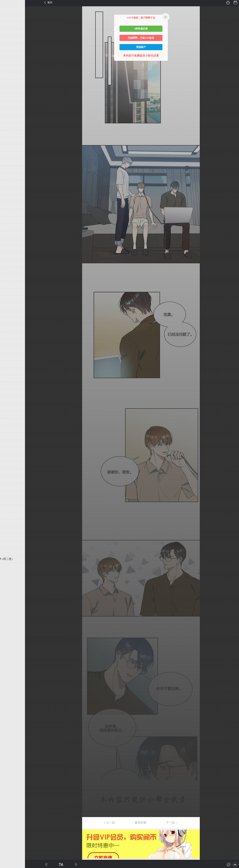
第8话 (7, 54)
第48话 (7, 343)
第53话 (7, 379)
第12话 (7, 83)
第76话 (7, 544)
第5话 (7, 32)
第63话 (7, 451)
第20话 (7, 141)
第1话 (7, 4)
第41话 (7, 292)
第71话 (7, 508)
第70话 (7, 501)
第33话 (7, 234)
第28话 (7, 198)
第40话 (7, 285)
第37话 (7, 263)
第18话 (7, 126)
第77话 (7, 552)
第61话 (7, 436)
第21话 (7, 148)
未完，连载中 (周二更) (17, 559)
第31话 (7, 220)
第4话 (7, 25)
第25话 (7, 177)
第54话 (7, 386)
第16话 (7, 112)
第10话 (7, 68)
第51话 (7, 364)
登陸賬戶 (141, 47)
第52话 (7, 371)
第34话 (7, 242)
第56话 (7, 400)
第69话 (7, 494)
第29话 (7, 205)
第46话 (7, 328)
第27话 (7, 191)
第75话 (7, 537)
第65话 (7, 465)
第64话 (7, 458)
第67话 (7, 480)
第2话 (7, 11)
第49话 (7, 350)
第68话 (7, 487)
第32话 (7, 227)
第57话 (7, 407)
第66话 (7, 472)
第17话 (7, 119)
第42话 (7, 299)
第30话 (7, 213)
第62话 (7, 444)
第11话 (7, 76)
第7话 (7, 47)
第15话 (7, 105)
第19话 (7, 133)
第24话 (7, 169)
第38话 (7, 270)
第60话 (7, 429)
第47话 (7, 335)
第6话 (7, 40)
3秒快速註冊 (141, 29)
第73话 (7, 523)
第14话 (7, 97)
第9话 (7, 61)
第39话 (7, 278)
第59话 (7, 422)
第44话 (7, 314)
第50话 (7, 357)
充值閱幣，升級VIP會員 (141, 38)
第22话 (7, 155)
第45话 (7, 321)
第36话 (7, 256)
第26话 (7, 184)
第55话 (7, 393)
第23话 (7, 162)
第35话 (7, 249)
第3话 (7, 18)
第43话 (7, 306)
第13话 (7, 90)
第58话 (7, 415)
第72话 (7, 516)
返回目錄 (10, 569)
